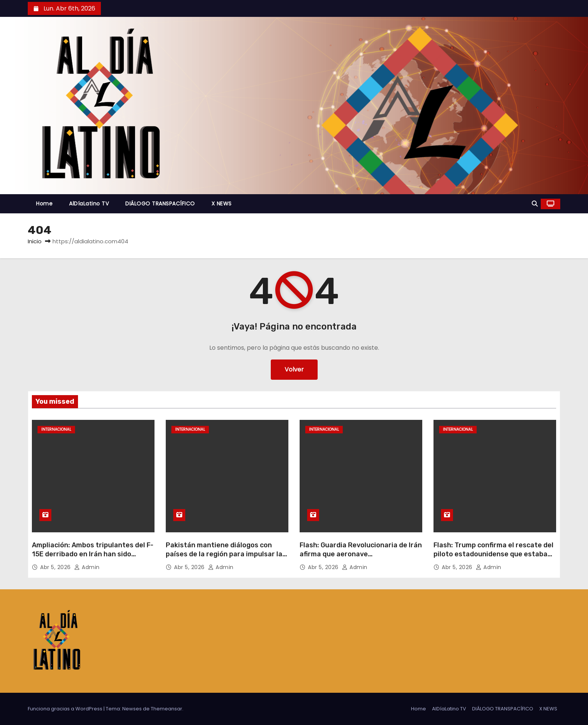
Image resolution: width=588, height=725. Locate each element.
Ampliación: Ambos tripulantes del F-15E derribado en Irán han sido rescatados (93, 554)
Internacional (56, 429)
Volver (294, 369)
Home (44, 204)
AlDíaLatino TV (89, 204)
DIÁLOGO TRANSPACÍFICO (160, 204)
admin (87, 567)
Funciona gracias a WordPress (66, 709)
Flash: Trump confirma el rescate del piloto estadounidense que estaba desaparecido (493, 554)
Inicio (35, 241)
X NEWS (222, 204)
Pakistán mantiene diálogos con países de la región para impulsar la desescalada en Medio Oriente (224, 554)
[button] (535, 204)
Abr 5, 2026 (56, 567)
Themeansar (166, 709)
